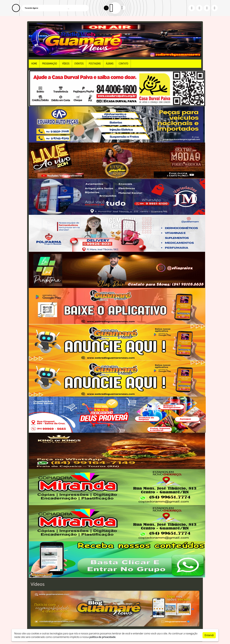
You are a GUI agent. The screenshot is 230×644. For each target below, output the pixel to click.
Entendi (209, 635)
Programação (50, 64)
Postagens (95, 64)
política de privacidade (102, 637)
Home (34, 64)
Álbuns (110, 64)
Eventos (79, 64)
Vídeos (66, 64)
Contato (123, 64)
